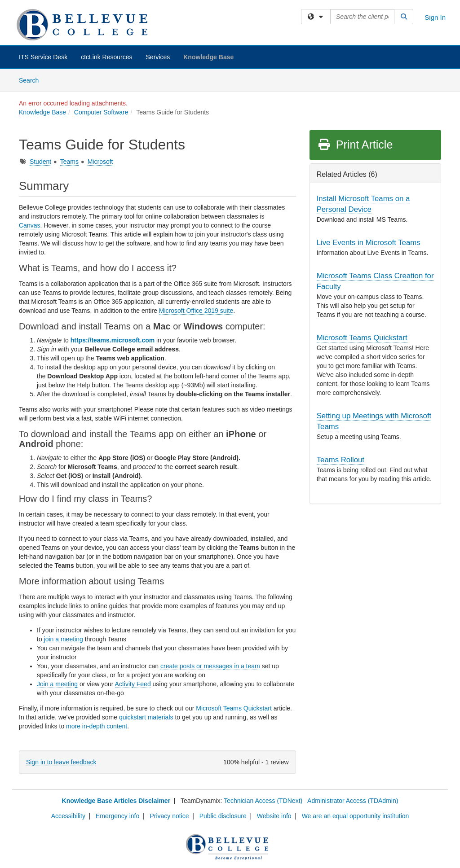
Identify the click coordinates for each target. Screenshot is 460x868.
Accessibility (68, 816)
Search (32, 80)
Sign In (435, 17)
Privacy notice (169, 816)
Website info (274, 816)
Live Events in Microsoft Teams (369, 243)
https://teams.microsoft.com (113, 340)
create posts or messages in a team (210, 666)
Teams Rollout (341, 460)
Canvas (29, 225)
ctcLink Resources (106, 57)
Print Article (355, 145)
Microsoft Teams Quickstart (234, 708)
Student (40, 162)
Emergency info (117, 816)
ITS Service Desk (43, 57)
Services (158, 57)
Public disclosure (223, 816)
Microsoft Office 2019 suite (196, 311)
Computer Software (101, 112)
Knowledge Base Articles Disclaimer (116, 801)
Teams (69, 162)
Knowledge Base (208, 57)
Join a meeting (57, 684)
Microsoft (100, 162)
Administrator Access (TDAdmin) (353, 801)
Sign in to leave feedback (61, 762)
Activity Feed (133, 684)
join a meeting (64, 639)
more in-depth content (97, 726)
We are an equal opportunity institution (356, 816)
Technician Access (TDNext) (263, 801)
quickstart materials (146, 717)
